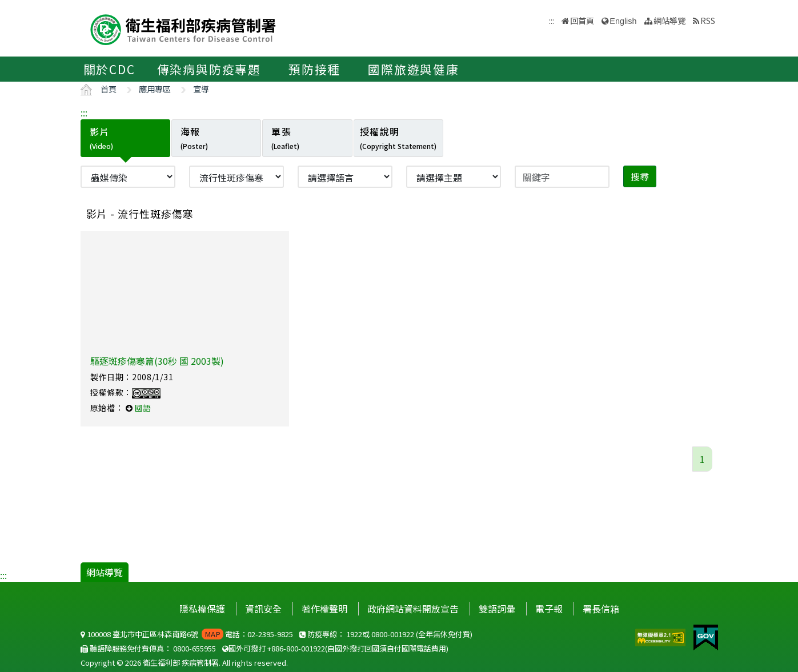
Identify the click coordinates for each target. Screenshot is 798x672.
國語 (143, 408)
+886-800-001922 (296, 648)
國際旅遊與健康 (414, 69)
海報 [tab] (194, 138)
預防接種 (314, 69)
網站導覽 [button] (669, 20)
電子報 (549, 609)
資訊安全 (263, 609)
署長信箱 (601, 609)
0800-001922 (393, 634)
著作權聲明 (324, 609)
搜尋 (640, 176)
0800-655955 (195, 648)
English (623, 21)
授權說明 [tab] (398, 138)
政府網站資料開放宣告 (413, 609)
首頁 (109, 89)
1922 (354, 634)
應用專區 (155, 89)
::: (84, 112)
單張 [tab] (285, 138)
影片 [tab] (101, 138)
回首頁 (582, 20)
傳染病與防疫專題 (209, 69)
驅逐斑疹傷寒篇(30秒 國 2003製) (157, 361)
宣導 (201, 89)
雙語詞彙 (497, 609)
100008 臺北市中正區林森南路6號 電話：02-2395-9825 (187, 634)
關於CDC (109, 69)
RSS (708, 20)
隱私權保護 (202, 609)
